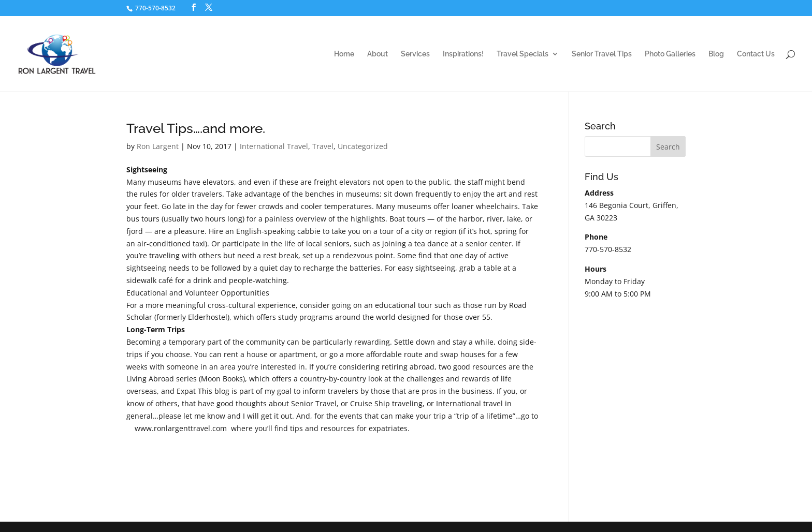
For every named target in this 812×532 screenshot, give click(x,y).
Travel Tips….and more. (196, 128)
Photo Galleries (670, 54)
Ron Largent (158, 146)
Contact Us (756, 54)
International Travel (274, 146)
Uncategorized (363, 146)
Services (415, 54)
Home (344, 54)
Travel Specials (523, 54)
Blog (716, 54)
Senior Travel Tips (602, 54)
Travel (323, 146)
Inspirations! (463, 54)
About (378, 54)
